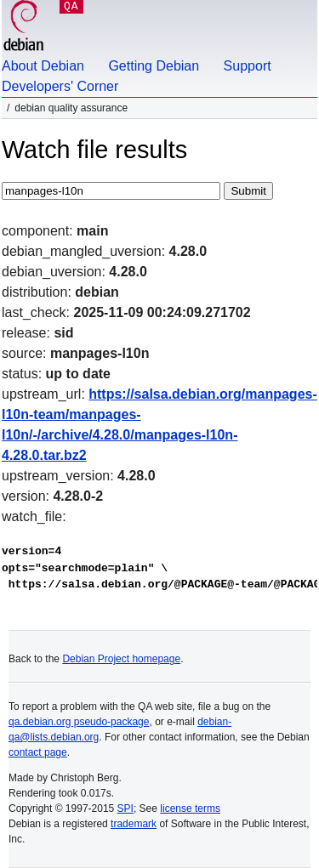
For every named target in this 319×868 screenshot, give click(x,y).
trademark (134, 824)
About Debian (43, 66)
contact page (38, 752)
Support (248, 66)
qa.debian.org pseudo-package (79, 722)
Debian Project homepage (121, 659)
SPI (125, 808)
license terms (190, 808)
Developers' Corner (60, 86)
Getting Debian (154, 66)
